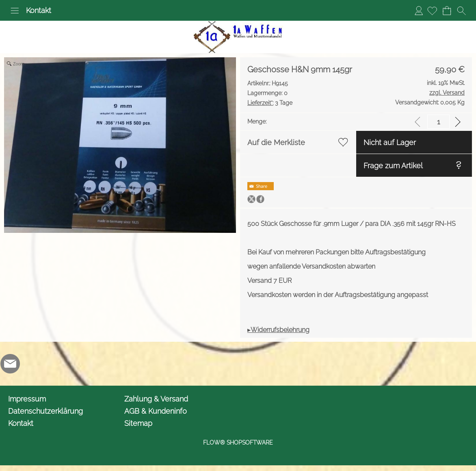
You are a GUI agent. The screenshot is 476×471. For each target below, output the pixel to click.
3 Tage (270, 103)
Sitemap (138, 423)
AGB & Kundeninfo (156, 411)
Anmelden (419, 10)
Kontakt (39, 10)
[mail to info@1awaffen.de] (10, 364)
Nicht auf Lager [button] (390, 142)
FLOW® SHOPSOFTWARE (238, 443)
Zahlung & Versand (156, 399)
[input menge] (438, 122)
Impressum (27, 399)
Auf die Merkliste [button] (276, 142)
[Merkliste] (432, 11)
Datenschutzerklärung (45, 411)
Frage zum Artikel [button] (393, 166)
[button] (15, 11)
